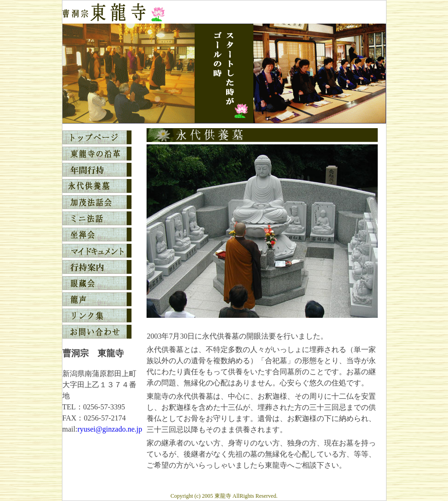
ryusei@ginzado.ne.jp (110, 429)
